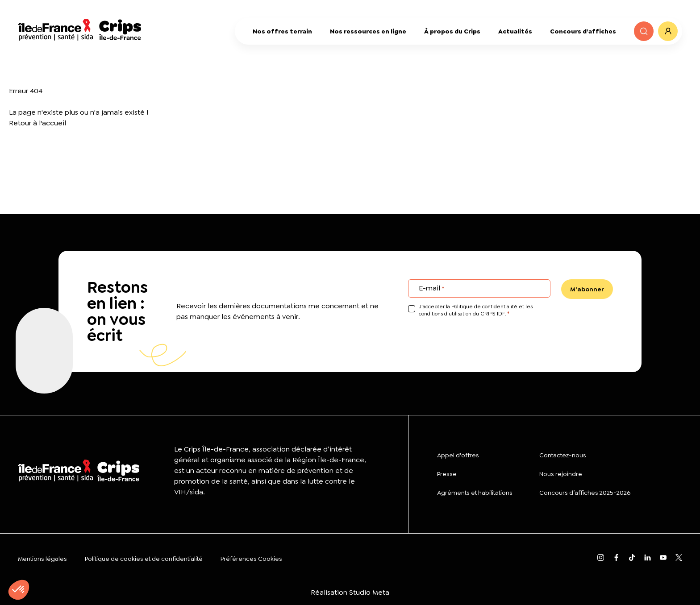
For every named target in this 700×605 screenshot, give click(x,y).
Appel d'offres (458, 455)
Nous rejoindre (561, 474)
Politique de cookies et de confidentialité (144, 559)
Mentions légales (42, 559)
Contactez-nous (563, 455)
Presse (447, 474)
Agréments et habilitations (475, 493)
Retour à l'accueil (37, 123)
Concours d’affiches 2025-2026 (585, 493)
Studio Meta (369, 592)
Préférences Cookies (251, 559)
